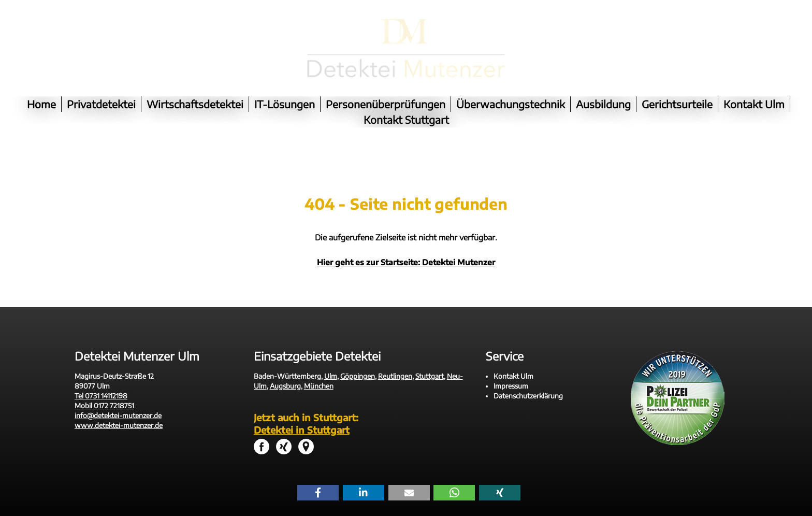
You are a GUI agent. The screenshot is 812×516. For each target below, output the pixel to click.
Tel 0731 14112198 (101, 380)
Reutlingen (395, 361)
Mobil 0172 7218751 (104, 390)
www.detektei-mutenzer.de (119, 410)
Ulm (331, 361)
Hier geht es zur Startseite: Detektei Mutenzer (406, 247)
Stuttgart (430, 361)
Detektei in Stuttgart (302, 414)
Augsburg (285, 370)
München (319, 370)
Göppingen (358, 361)
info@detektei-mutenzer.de (118, 400)
